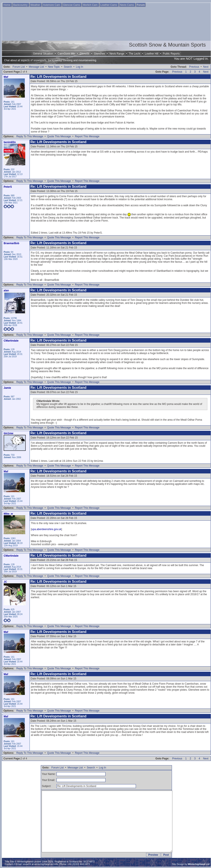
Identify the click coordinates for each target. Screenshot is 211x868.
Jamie (7, 388)
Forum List (19, 67)
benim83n (10, 142)
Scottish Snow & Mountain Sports (167, 45)
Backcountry (21, 5)
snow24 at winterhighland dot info (40, 864)
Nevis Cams (127, 5)
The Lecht (135, 54)
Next (206, 67)
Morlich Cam (91, 5)
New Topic (54, 67)
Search (68, 67)
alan (6, 290)
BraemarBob (11, 243)
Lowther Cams (109, 5)
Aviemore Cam (52, 5)
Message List (36, 67)
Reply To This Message (30, 136)
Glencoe (85, 54)
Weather (36, 5)
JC (5, 582)
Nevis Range (117, 54)
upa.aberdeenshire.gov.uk (46, 529)
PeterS (8, 187)
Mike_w (8, 514)
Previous (194, 67)
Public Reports (171, 54)
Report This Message (87, 136)
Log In (80, 67)
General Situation (43, 54)
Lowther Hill (152, 54)
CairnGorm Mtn (66, 54)
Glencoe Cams (72, 5)
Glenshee (99, 54)
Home (7, 5)
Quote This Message (59, 136)
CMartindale (11, 341)
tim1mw (9, 433)
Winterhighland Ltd (199, 864)
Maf (6, 77)
